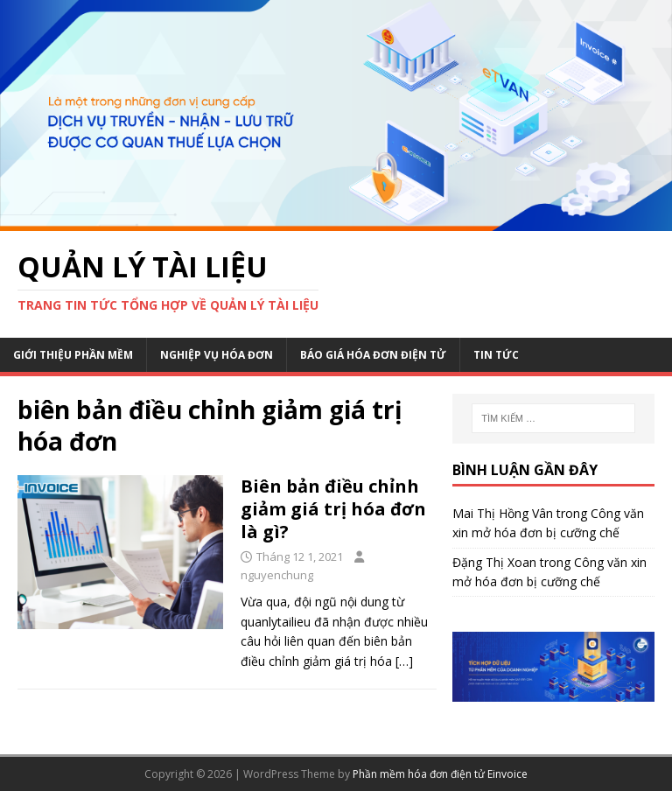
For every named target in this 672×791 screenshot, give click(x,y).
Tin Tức (496, 355)
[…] (404, 661)
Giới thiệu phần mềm (73, 355)
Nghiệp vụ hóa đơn (217, 355)
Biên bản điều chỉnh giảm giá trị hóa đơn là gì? (333, 509)
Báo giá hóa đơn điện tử (373, 355)
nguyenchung (277, 575)
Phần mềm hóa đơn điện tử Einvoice (440, 774)
